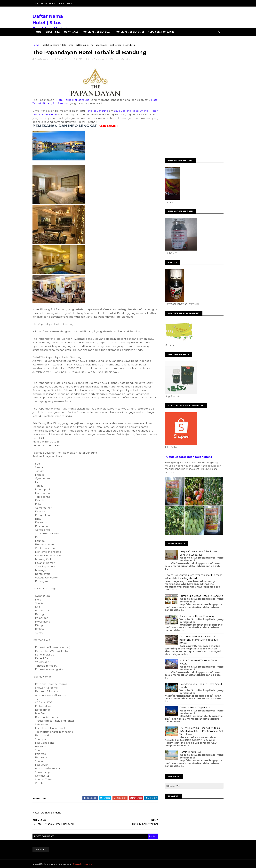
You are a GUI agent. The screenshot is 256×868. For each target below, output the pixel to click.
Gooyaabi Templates (83, 864)
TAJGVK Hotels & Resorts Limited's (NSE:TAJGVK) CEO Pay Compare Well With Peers (201, 731)
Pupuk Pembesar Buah (97, 32)
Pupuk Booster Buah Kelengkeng (189, 457)
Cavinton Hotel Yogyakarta (195, 708)
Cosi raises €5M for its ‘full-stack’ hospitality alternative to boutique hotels (199, 640)
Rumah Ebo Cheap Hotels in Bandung (201, 596)
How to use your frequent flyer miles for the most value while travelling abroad (193, 577)
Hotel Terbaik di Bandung (75, 45)
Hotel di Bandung (50, 45)
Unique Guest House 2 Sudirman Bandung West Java (198, 553)
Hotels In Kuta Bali (190, 752)
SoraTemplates (50, 864)
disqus (153, 836)
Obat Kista (53, 32)
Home (35, 3)
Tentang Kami (65, 3)
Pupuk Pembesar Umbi (130, 32)
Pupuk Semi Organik (161, 32)
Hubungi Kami (48, 3)
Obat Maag (71, 32)
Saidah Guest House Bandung (197, 616)
